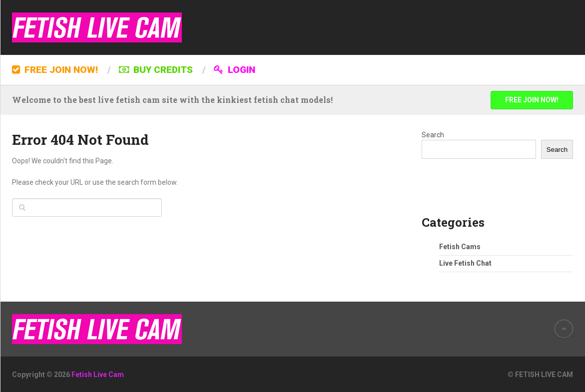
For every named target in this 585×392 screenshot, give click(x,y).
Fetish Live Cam (98, 375)
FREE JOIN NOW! (55, 70)
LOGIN (235, 70)
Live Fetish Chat (465, 263)
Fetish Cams (460, 247)
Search (433, 135)
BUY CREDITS (156, 70)
